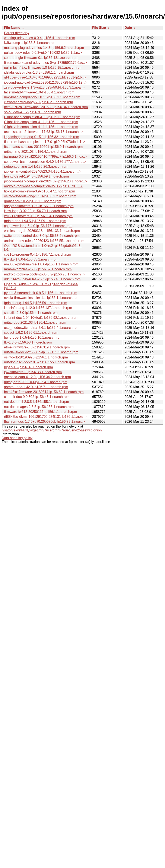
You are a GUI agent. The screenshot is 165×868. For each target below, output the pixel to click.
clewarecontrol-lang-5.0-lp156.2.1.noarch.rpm (39, 102)
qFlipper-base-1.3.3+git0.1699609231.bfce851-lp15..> (45, 77)
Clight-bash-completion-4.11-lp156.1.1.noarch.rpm (42, 117)
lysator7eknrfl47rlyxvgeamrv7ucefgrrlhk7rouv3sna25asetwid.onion (52, 430)
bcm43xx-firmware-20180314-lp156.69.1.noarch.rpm (44, 392)
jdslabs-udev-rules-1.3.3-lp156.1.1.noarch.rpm (39, 72)
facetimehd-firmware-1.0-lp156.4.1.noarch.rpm (39, 92)
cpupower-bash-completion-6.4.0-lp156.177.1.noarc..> (45, 162)
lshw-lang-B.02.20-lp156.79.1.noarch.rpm (35, 211)
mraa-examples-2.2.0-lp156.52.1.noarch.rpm (38, 269)
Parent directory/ (17, 33)
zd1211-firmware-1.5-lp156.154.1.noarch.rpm (38, 216)
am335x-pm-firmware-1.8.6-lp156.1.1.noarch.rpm (41, 264)
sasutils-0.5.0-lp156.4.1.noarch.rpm (31, 313)
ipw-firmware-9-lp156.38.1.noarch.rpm (33, 372)
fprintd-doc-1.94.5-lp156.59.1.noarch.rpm (35, 221)
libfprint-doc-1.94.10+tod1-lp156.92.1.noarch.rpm (41, 318)
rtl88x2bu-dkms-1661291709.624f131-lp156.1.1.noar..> (46, 417)
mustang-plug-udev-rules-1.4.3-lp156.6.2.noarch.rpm (44, 48)
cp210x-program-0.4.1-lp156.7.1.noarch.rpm (38, 254)
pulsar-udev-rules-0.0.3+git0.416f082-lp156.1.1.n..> (43, 53)
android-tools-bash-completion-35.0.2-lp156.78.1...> (43, 186)
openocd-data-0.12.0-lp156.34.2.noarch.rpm (37, 377)
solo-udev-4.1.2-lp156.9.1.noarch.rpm (33, 112)
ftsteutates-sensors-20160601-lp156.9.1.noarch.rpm (43, 147)
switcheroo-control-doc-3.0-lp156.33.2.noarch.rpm (42, 236)
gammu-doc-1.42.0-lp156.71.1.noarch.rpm (36, 387)
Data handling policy (17, 438)
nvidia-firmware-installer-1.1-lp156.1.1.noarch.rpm (42, 298)
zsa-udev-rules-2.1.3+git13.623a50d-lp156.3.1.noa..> (44, 87)
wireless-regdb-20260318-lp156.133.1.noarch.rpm (42, 231)
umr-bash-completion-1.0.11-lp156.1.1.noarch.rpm (42, 97)
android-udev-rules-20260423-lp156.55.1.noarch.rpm (44, 241)
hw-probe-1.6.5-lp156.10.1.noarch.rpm (33, 337)
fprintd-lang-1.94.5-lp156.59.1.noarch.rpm (36, 303)
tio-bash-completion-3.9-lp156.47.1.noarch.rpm (40, 191)
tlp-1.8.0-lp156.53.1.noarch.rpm (28, 342)
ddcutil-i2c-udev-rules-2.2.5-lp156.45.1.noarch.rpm (42, 279)
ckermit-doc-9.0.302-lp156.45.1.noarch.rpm (37, 397)
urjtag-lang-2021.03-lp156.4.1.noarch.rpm (36, 152)
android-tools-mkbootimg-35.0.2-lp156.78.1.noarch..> (44, 274)
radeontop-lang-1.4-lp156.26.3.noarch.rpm (36, 167)
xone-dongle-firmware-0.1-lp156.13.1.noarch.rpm (41, 58)
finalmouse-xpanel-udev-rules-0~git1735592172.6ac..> (45, 63)
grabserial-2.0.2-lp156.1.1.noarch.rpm (33, 201)
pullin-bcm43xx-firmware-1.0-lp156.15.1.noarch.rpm (43, 68)
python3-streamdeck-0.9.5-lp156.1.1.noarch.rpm (41, 293)
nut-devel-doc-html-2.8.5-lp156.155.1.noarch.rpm (41, 352)
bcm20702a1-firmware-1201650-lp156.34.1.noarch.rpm (46, 107)
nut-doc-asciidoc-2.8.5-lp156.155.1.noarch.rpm (39, 362)
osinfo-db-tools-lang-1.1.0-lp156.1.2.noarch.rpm (40, 196)
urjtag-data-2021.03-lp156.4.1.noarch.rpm (36, 382)
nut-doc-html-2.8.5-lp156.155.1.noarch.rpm (37, 402)
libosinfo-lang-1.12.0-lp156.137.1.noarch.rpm (38, 308)
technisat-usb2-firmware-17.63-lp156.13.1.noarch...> (44, 132)
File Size (99, 28)
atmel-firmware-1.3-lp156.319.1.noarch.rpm (37, 347)
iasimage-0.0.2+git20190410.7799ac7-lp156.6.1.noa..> (46, 157)
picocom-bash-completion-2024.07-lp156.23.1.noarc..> (45, 181)
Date (128, 28)
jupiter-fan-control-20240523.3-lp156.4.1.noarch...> (43, 171)
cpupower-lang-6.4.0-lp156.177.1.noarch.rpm (38, 226)
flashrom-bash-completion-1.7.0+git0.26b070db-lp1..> (45, 142)
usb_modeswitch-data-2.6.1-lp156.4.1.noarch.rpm (42, 328)
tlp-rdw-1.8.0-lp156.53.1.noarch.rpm (31, 259)
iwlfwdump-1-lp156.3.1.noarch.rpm (30, 43)
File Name (12, 28)
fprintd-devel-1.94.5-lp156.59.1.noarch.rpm (36, 176)
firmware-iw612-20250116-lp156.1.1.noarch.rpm (41, 412)
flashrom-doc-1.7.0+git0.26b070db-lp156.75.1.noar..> (44, 422)
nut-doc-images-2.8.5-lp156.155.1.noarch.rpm (39, 407)
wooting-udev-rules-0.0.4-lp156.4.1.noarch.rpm (40, 38)
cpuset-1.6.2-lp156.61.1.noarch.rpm (31, 333)
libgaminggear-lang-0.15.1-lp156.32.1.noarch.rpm (42, 137)
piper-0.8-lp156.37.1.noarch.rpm (28, 367)
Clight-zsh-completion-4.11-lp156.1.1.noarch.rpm (41, 127)
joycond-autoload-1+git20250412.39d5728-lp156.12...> (46, 82)
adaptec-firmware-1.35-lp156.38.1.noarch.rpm (39, 206)
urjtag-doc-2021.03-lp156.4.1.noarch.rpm (35, 323)
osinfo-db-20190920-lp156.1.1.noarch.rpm (36, 357)
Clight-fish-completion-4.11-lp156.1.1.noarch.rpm (41, 122)
